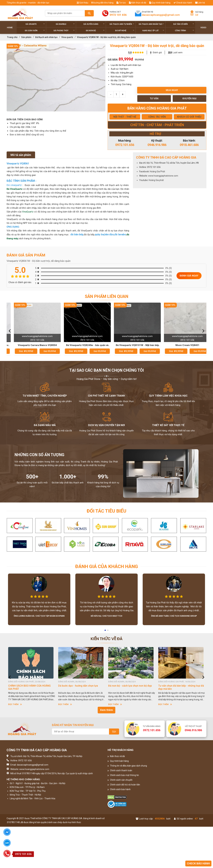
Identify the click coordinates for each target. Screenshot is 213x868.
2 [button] (108, 631)
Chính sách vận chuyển (120, 780)
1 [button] (105, 631)
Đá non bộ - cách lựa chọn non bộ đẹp (180, 686)
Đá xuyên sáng (94, 24)
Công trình (184, 30)
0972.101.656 (125, 145)
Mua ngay (172, 90)
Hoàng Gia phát (156, 180)
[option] (56, 78)
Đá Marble (65, 24)
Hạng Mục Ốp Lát (153, 30)
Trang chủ (12, 37)
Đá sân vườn (35, 30)
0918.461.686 (189, 145)
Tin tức (121, 3)
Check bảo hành (183, 3)
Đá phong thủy (64, 30)
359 (170, 52)
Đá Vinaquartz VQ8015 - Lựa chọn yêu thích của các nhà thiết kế (32, 345)
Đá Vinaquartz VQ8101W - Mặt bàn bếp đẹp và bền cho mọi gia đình (182, 345)
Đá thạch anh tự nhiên (122, 24)
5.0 (130, 52)
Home (10, 28)
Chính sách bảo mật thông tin (123, 775)
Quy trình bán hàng (160, 3)
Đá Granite (35, 24)
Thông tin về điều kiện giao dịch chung (127, 766)
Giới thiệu (83, 3)
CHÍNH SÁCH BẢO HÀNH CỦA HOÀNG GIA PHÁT (79, 687)
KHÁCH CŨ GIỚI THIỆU (189, 117)
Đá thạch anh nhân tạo (151, 24)
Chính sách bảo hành (119, 789)
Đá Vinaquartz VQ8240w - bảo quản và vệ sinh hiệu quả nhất (132, 345)
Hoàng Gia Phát (157, 171)
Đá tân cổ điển (184, 24)
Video (203, 28)
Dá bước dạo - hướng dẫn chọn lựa (128, 686)
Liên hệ (200, 3)
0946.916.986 (157, 145)
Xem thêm (107, 710)
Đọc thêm (15, 704)
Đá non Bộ (95, 30)
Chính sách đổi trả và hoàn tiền (124, 785)
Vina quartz (67, 37)
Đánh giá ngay (189, 276)
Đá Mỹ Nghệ (125, 30)
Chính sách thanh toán (120, 770)
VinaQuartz (28, 212)
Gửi (114, 732)
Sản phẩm (26, 37)
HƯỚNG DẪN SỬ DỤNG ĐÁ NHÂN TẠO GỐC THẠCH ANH (30, 687)
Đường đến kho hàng (102, 3)
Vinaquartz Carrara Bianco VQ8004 (82, 345)
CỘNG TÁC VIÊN (157, 117)
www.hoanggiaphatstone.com (163, 176)
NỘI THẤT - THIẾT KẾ (125, 117)
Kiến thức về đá (138, 3)
